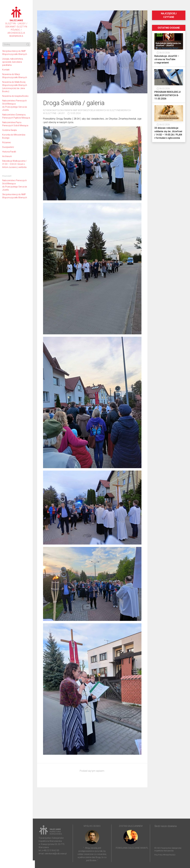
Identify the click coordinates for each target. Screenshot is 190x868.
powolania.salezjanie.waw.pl (132, 848)
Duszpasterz (8, 147)
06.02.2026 (163, 125)
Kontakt (6, 70)
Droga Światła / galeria (74, 103)
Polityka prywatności (165, 855)
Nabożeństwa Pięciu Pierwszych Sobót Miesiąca (15, 124)
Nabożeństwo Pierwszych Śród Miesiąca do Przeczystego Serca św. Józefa (15, 105)
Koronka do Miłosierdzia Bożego (14, 136)
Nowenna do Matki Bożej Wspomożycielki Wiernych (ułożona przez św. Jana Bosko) (15, 87)
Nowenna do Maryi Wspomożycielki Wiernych (15, 76)
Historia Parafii (9, 152)
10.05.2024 (74, 113)
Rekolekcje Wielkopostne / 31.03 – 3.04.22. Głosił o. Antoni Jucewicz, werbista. (15, 164)
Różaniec (7, 142)
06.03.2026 (163, 53)
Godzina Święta (9, 130)
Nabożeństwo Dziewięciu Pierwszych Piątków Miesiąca (16, 116)
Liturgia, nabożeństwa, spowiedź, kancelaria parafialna (13, 62)
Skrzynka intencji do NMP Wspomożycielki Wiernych (15, 53)
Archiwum (7, 156)
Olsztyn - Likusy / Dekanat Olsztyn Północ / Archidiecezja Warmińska (16, 22)
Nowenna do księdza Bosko (15, 96)
